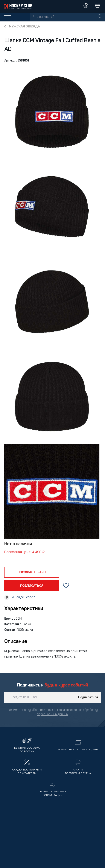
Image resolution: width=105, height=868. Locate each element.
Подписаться (88, 697)
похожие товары (32, 572)
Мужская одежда (24, 27)
